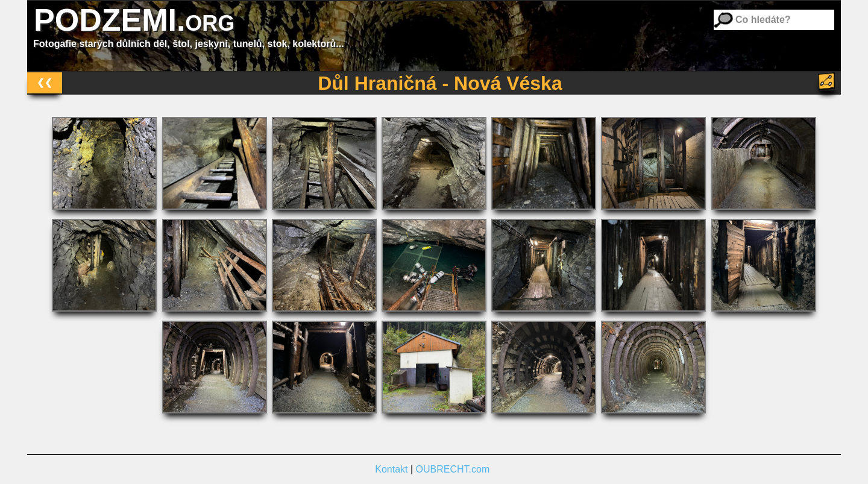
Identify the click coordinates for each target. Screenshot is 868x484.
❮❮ (45, 82)
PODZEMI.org (134, 20)
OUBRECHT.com (453, 469)
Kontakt (391, 469)
